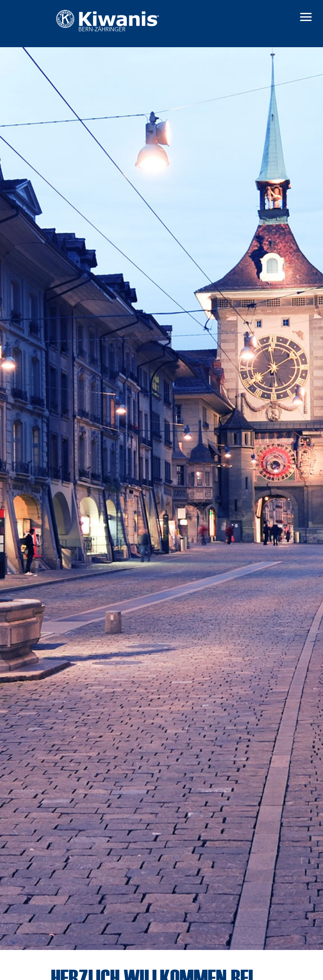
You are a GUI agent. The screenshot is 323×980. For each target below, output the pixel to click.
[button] (306, 17)
